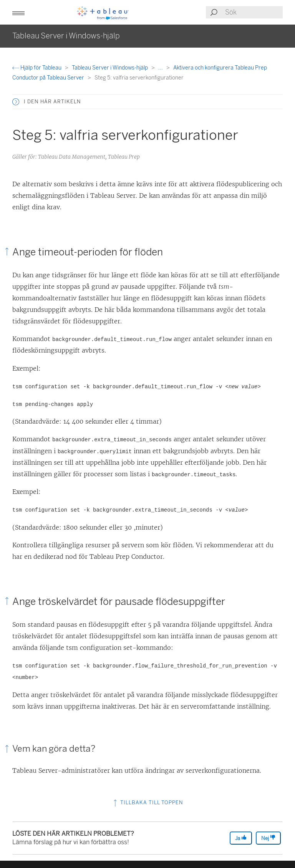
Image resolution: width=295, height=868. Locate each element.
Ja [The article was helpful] (241, 838)
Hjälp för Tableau (37, 68)
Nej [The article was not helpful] (268, 838)
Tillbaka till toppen (147, 803)
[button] (18, 12)
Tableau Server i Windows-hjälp (110, 68)
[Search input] (254, 12)
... (161, 68)
